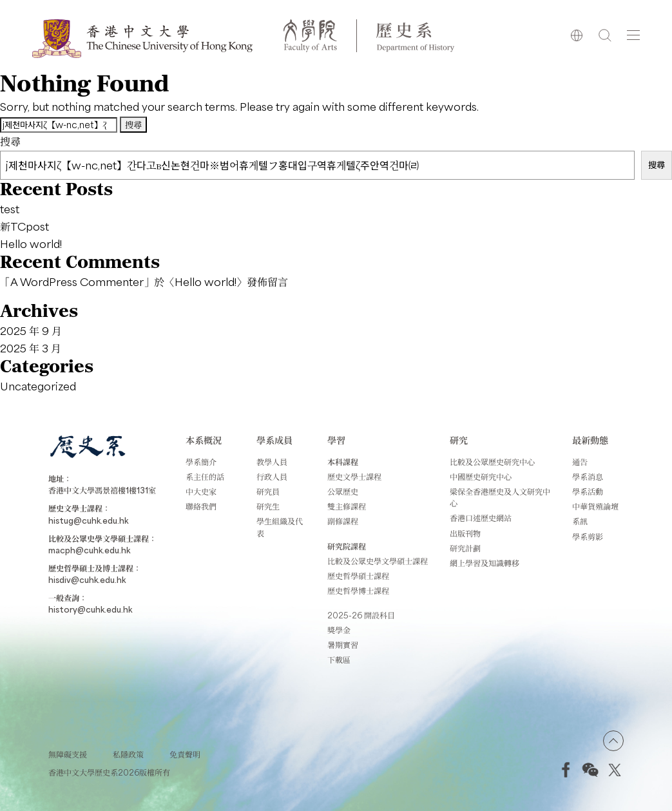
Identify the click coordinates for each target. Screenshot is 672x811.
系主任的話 (205, 477)
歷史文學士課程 (354, 477)
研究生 (268, 506)
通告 (580, 462)
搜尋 (10, 141)
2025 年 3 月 (31, 348)
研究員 (268, 491)
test (10, 209)
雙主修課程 (347, 506)
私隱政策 (128, 754)
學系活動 (588, 491)
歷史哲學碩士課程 (358, 576)
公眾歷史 (343, 491)
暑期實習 (343, 645)
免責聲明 (185, 754)
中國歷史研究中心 (481, 477)
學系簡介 (201, 462)
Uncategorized (38, 386)
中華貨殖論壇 (595, 506)
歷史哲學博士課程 (358, 591)
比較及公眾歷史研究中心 (492, 462)
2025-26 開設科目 (361, 615)
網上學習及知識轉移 (485, 563)
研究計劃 (465, 548)
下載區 (339, 660)
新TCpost (24, 226)
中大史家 (201, 491)
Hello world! (31, 243)
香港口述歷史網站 (481, 518)
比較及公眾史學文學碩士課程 (378, 561)
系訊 (580, 521)
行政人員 (272, 477)
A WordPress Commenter (77, 281)
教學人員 (272, 462)
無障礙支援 (68, 754)
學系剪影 (588, 537)
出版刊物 (465, 533)
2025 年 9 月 (31, 330)
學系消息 (588, 477)
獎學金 (339, 630)
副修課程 (343, 521)
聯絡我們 (201, 506)
